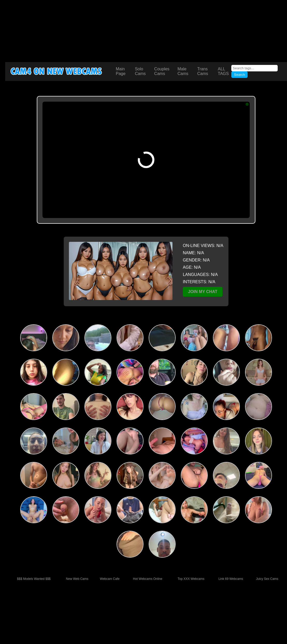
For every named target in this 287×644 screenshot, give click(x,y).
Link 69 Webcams (231, 579)
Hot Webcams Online (148, 579)
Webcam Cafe (110, 579)
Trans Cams (203, 71)
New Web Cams (77, 579)
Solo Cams (140, 71)
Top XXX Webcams (191, 579)
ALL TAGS (223, 71)
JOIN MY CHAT (203, 292)
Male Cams (183, 71)
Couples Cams (162, 71)
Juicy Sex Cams (267, 579)
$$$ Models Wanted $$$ (34, 579)
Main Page (121, 71)
